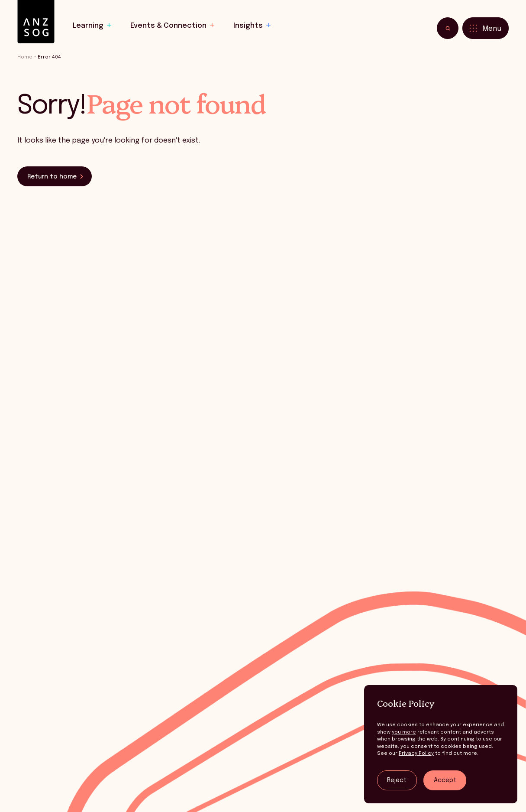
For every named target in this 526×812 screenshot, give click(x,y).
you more (404, 732)
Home (25, 57)
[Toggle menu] (486, 28)
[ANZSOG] (36, 22)
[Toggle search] (448, 28)
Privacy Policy (416, 754)
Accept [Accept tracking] (445, 780)
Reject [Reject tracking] (397, 780)
